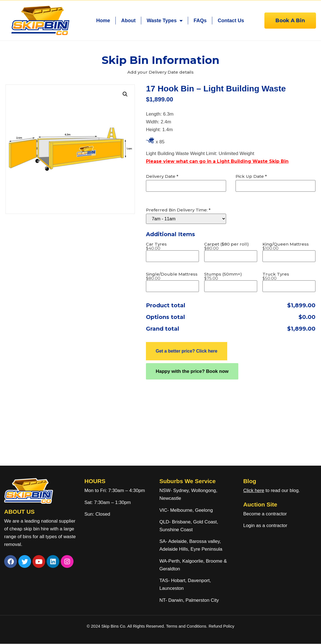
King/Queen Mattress (286, 246)
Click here (254, 491)
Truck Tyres (276, 276)
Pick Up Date (251, 176)
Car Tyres (156, 246)
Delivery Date (162, 176)
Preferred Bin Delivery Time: (178, 210)
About (128, 21)
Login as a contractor (265, 526)
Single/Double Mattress (172, 276)
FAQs (200, 21)
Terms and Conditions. (187, 626)
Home (103, 21)
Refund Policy (222, 626)
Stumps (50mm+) (223, 276)
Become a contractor (265, 514)
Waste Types (165, 21)
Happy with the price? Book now (192, 371)
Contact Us (231, 21)
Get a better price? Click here (186, 351)
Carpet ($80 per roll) (227, 246)
